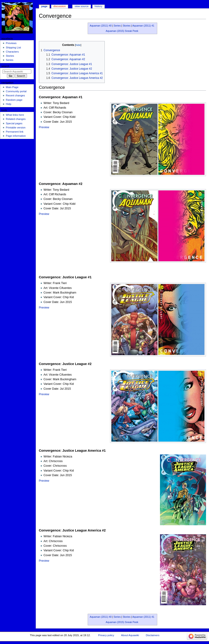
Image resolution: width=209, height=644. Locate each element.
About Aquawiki (130, 635)
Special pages (14, 123)
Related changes (16, 119)
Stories (127, 26)
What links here (15, 115)
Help (9, 104)
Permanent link (15, 132)
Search (5, 66)
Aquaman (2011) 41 (143, 26)
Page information (16, 136)
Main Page (12, 87)
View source (81, 6)
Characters (12, 52)
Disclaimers (152, 635)
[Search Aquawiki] (17, 71)
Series (117, 26)
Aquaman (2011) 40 (101, 26)
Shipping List (13, 47)
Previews (11, 43)
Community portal (16, 91)
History (99, 6)
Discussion (60, 6)
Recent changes (15, 95)
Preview (44, 127)
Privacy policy (106, 635)
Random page (14, 100)
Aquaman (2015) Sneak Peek (122, 31)
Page (44, 6)
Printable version (16, 128)
